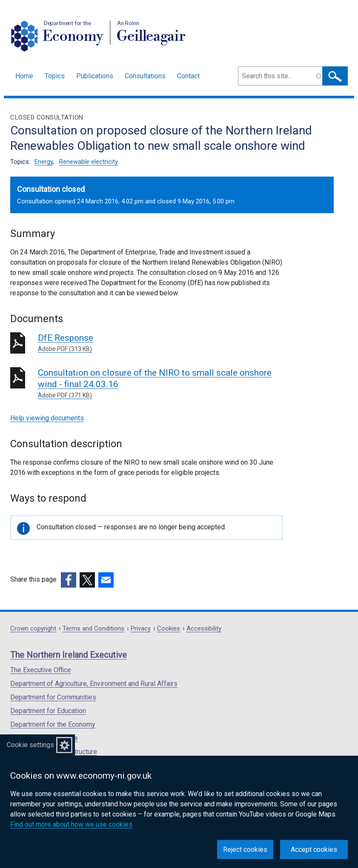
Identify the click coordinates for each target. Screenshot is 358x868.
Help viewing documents (47, 418)
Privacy (141, 629)
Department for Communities (53, 697)
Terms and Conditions (93, 629)
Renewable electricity (89, 162)
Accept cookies (314, 849)
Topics (55, 76)
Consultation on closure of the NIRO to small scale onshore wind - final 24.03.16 (160, 384)
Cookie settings (30, 745)
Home (24, 76)
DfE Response (160, 343)
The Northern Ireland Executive (69, 655)
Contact (188, 76)
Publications (95, 76)
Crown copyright (33, 629)
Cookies (169, 629)
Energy (44, 162)
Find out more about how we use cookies (71, 824)
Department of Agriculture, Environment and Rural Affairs (94, 684)
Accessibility (204, 629)
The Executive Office (41, 670)
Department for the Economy (53, 724)
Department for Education (48, 711)
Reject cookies (245, 849)
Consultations (145, 76)
